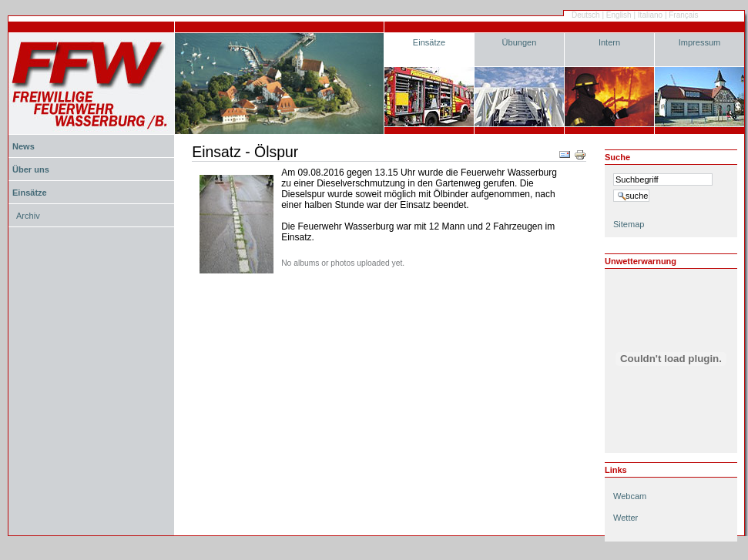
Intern (609, 42)
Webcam (630, 496)
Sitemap (629, 224)
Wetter (626, 518)
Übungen (520, 42)
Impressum (700, 42)
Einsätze (429, 42)
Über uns (31, 169)
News (23, 146)
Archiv (28, 216)
